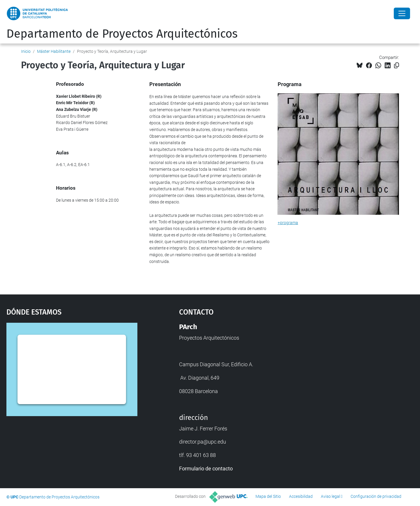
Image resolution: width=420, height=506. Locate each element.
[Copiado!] (397, 66)
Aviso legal (330, 496)
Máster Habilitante (54, 51)
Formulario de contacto (206, 469)
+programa (288, 223)
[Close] (402, 13)
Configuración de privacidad (376, 496)
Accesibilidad (301, 496)
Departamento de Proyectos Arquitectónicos (122, 34)
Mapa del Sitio (268, 496)
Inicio (26, 51)
